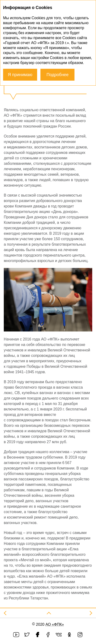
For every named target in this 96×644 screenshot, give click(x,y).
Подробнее (58, 75)
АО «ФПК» (55, 624)
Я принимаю (20, 75)
